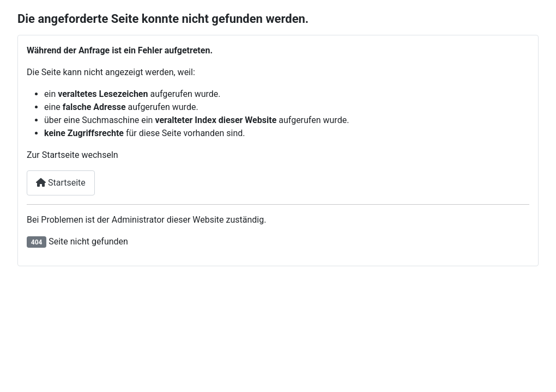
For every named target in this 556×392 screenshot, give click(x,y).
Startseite (61, 183)
